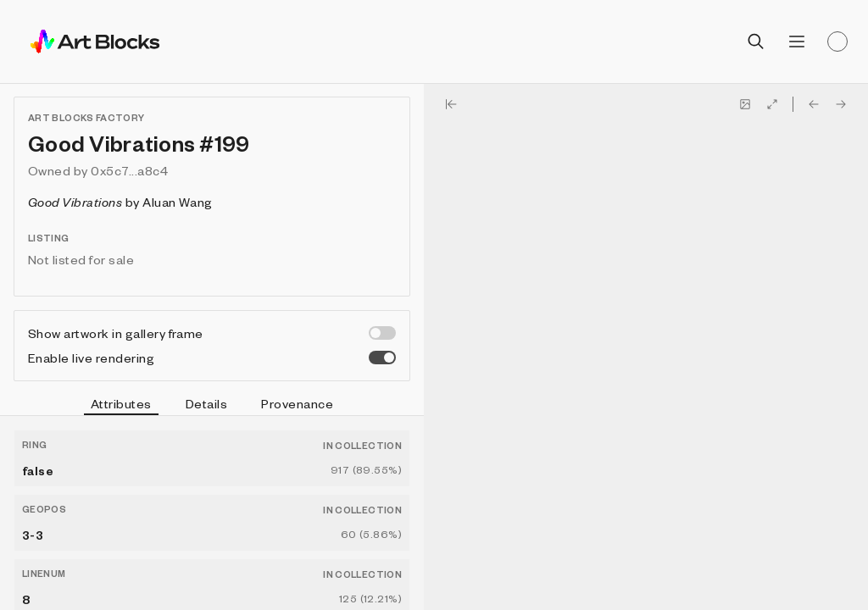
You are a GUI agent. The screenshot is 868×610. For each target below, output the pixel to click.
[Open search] (756, 42)
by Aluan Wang (120, 202)
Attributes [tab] (121, 406)
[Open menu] (797, 42)
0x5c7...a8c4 (129, 170)
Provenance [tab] (297, 403)
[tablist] (212, 406)
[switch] (382, 333)
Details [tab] (206, 403)
